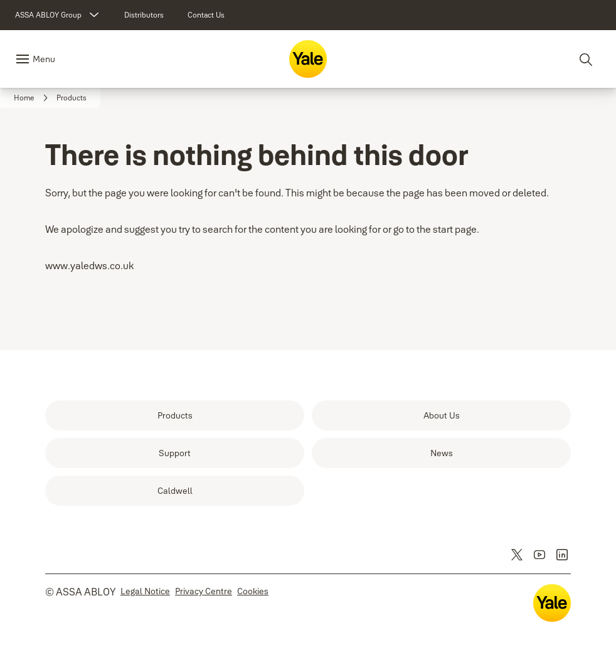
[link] (144, 15)
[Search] (587, 59)
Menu (44, 59)
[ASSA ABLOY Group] (58, 15)
